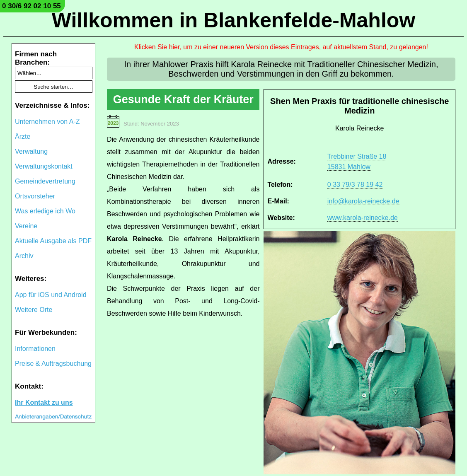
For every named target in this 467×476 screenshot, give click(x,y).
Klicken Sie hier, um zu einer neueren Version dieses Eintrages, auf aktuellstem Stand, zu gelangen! (281, 47)
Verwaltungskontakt (44, 166)
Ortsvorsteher (35, 196)
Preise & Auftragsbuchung (53, 364)
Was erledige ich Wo (45, 211)
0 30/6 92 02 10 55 (31, 6)
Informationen (35, 349)
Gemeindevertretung (45, 181)
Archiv (24, 256)
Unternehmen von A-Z (47, 122)
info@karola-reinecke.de (363, 201)
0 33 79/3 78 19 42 (355, 185)
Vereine (26, 226)
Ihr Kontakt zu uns (44, 402)
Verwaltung (31, 151)
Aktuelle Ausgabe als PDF (53, 241)
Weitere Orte (34, 310)
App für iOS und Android (51, 295)
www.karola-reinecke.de (363, 218)
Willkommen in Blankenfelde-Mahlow (233, 20)
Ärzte (23, 137)
